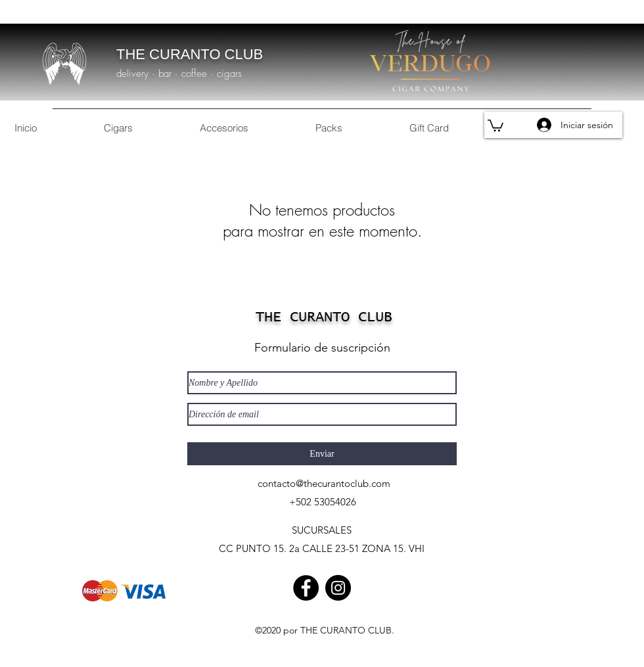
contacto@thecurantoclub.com (324, 483)
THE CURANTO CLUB (190, 54)
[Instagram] (338, 588)
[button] (495, 125)
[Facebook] (306, 588)
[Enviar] (322, 454)
